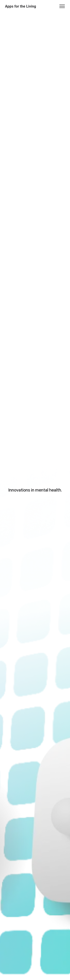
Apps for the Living (21, 6)
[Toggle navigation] (62, 6)
